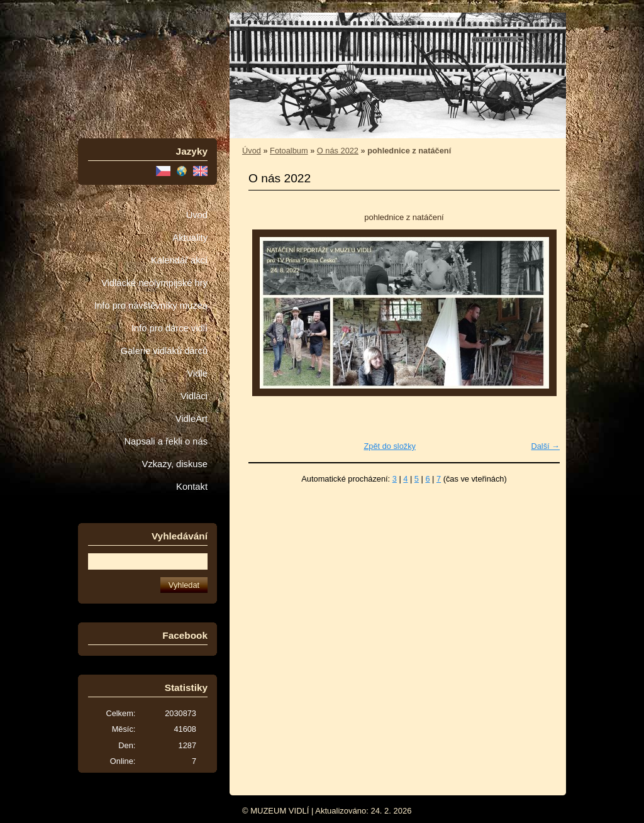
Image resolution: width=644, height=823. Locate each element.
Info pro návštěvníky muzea (151, 306)
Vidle (197, 373)
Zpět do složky (390, 446)
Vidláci (194, 396)
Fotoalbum (289, 151)
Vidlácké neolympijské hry (154, 283)
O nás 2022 (338, 151)
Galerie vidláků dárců (164, 351)
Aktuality (190, 238)
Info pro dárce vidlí (169, 328)
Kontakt (192, 487)
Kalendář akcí (179, 260)
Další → (545, 446)
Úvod (197, 215)
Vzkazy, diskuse (175, 464)
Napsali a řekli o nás (166, 441)
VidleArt (192, 419)
